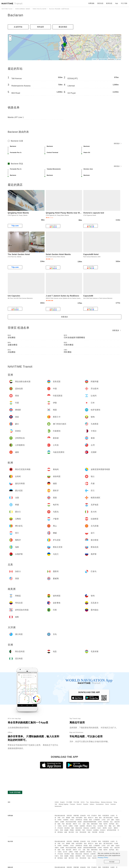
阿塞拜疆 (76, 816)
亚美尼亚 (69, 816)
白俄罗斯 (93, 828)
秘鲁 (66, 832)
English (62, 802)
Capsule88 (88, 296)
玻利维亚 (78, 830)
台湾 (108, 820)
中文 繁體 (69, 802)
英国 (88, 824)
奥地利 (80, 822)
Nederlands (58, 806)
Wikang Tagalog (64, 804)
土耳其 (104, 820)
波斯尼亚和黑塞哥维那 (90, 822)
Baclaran (16, 15)
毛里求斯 (95, 832)
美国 (61, 830)
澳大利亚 (71, 832)
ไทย (88, 802)
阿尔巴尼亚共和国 (71, 822)
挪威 (110, 826)
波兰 (114, 826)
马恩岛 (60, 826)
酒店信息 (100, 3)
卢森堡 (76, 826)
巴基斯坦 (66, 820)
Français (73, 804)
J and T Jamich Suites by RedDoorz (62, 296)
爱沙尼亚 (69, 824)
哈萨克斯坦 (79, 818)
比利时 (100, 822)
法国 (84, 824)
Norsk (107, 804)
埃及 (89, 832)
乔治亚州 (94, 816)
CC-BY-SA (118, 59)
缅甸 (96, 818)
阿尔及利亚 (83, 832)
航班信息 (109, 3)
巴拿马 (57, 830)
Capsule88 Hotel (91, 254)
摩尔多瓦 (89, 826)
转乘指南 (91, 3)
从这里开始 (18, 27)
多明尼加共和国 (112, 830)
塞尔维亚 (67, 828)
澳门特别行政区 (108, 818)
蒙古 (101, 818)
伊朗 (59, 818)
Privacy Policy (103, 857)
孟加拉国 (83, 816)
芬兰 (80, 824)
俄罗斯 (105, 828)
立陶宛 (71, 826)
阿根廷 (72, 830)
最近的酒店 (63, 27)
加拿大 (110, 828)
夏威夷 (66, 830)
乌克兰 (99, 828)
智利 (84, 830)
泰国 (90, 820)
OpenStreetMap (103, 59)
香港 (100, 816)
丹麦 (63, 824)
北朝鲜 (62, 822)
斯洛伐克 (86, 828)
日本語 (57, 802)
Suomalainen (100, 804)
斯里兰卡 (91, 818)
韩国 (73, 818)
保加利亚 (106, 822)
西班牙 (75, 824)
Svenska (113, 804)
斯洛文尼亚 (79, 828)
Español (86, 804)
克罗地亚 (112, 824)
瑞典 (73, 828)
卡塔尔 (72, 820)
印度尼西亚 (106, 816)
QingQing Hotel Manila (18, 213)
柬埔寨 (68, 818)
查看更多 (118, 143)
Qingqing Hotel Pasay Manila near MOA (64, 213)
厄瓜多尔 (103, 830)
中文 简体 (76, 802)
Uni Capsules (14, 296)
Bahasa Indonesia (107, 802)
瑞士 (112, 822)
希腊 (101, 824)
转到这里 (41, 27)
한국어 (83, 802)
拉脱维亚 (82, 826)
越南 (113, 820)
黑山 (95, 826)
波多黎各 (96, 830)
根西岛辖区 (94, 824)
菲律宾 (60, 820)
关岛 (77, 832)
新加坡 (86, 820)
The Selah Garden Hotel (19, 254)
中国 (88, 816)
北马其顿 (100, 826)
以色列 (113, 816)
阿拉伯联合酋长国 (60, 816)
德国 (59, 824)
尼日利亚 (102, 832)
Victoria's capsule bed (94, 213)
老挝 (85, 818)
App (117, 3)
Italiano (92, 804)
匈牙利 (105, 824)
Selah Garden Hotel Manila (58, 254)
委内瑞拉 (60, 832)
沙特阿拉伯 (79, 820)
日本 (63, 818)
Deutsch (79, 804)
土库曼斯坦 (97, 820)
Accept (112, 862)
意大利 (65, 826)
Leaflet (94, 59)
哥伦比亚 (89, 830)
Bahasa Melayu (95, 802)
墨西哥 (116, 828)
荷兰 (106, 826)
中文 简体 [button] (124, 3)
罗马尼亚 (60, 828)
